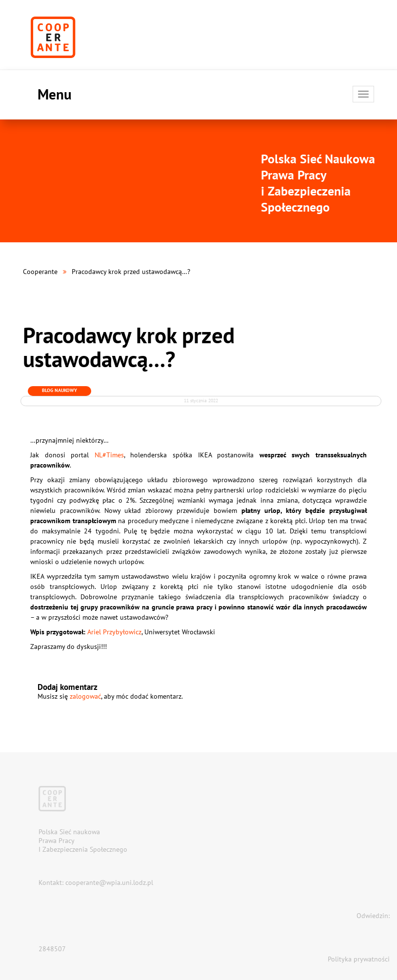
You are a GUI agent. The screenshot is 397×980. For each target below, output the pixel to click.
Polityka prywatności (359, 959)
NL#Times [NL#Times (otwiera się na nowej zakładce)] (109, 455)
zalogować (85, 696)
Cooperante (40, 272)
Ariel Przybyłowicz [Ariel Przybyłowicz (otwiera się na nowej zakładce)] (114, 632)
